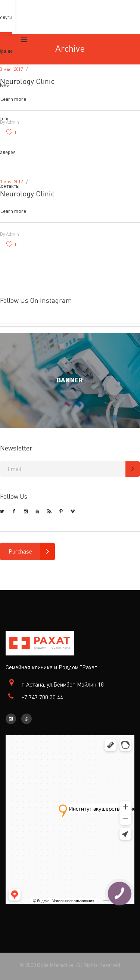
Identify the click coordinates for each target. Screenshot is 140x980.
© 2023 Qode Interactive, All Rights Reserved (70, 965)
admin (13, 234)
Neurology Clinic (27, 81)
